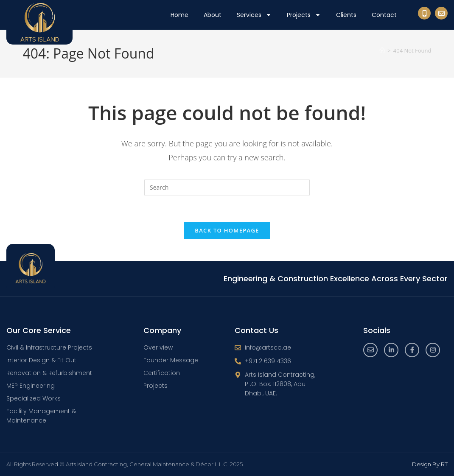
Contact (384, 15)
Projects (304, 15)
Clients (346, 15)
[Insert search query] (227, 188)
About (213, 15)
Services (254, 15)
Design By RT (430, 464)
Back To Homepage (227, 230)
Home (179, 15)
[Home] (382, 50)
